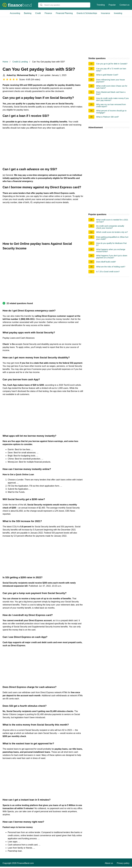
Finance (48, 13)
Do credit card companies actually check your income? (110, 227)
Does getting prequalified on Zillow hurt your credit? (112, 238)
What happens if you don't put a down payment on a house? (112, 257)
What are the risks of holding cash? (111, 267)
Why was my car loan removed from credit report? (111, 105)
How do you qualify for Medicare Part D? (112, 244)
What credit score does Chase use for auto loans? (112, 87)
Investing (118, 13)
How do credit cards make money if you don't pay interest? (113, 99)
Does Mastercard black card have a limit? (111, 93)
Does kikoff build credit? (106, 262)
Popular (112, 5)
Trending (101, 5)
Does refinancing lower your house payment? (111, 81)
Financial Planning (64, 13)
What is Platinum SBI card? (108, 117)
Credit (38, 13)
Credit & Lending (20, 62)
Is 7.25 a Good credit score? (108, 272)
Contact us (125, 5)
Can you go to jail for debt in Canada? (112, 64)
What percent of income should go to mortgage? (111, 112)
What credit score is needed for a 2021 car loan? (112, 221)
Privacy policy (123, 863)
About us (109, 863)
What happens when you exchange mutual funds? (111, 250)
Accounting (15, 13)
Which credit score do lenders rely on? (112, 232)
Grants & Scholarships (87, 13)
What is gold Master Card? (107, 75)
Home (5, 62)
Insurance (105, 13)
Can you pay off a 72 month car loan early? (111, 70)
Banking (28, 13)
